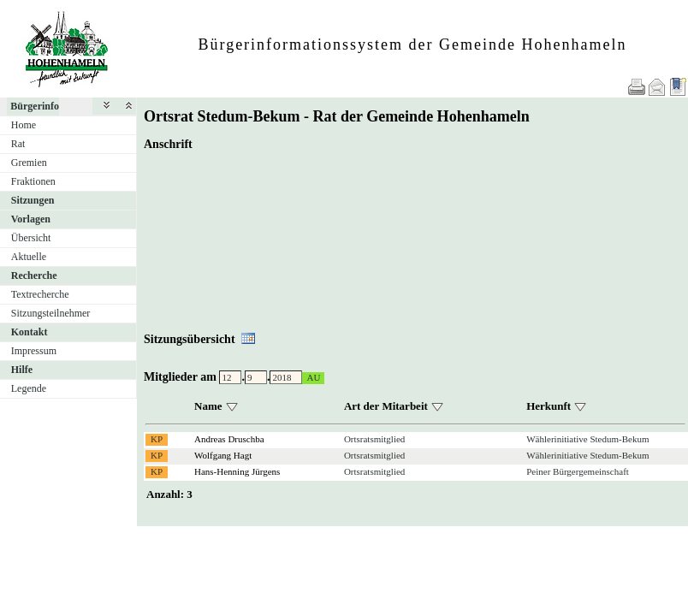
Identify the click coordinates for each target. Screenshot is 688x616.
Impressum (34, 351)
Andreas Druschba (229, 439)
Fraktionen (33, 181)
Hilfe (22, 370)
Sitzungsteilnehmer (51, 313)
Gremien (29, 163)
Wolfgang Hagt (223, 455)
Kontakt (30, 332)
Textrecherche (40, 294)
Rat (18, 144)
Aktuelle (29, 257)
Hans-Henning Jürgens (237, 471)
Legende (29, 388)
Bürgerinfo (35, 106)
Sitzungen (33, 200)
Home (24, 125)
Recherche (34, 275)
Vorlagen (31, 219)
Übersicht (31, 238)
